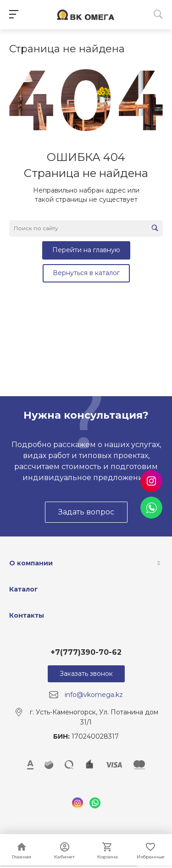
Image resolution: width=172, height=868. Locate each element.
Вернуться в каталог (86, 273)
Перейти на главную (86, 250)
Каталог (24, 589)
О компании (31, 563)
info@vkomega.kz (94, 695)
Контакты (27, 615)
